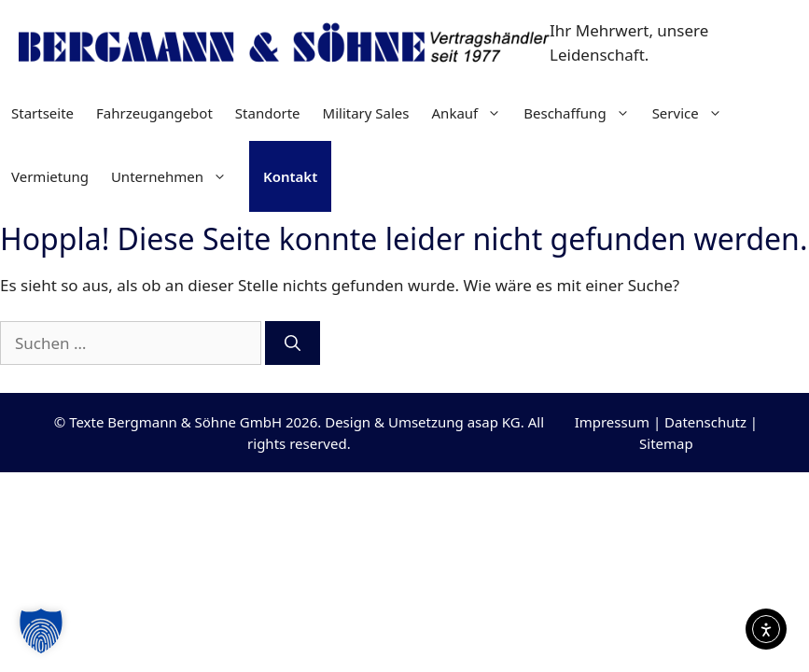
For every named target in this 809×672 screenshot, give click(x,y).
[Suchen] (293, 343)
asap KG (494, 422)
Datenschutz (705, 422)
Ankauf (473, 113)
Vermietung (50, 176)
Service (693, 113)
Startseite (42, 113)
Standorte (268, 113)
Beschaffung (582, 113)
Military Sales (366, 113)
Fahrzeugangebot (154, 113)
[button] (41, 631)
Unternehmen (174, 176)
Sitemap (666, 443)
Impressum (612, 422)
